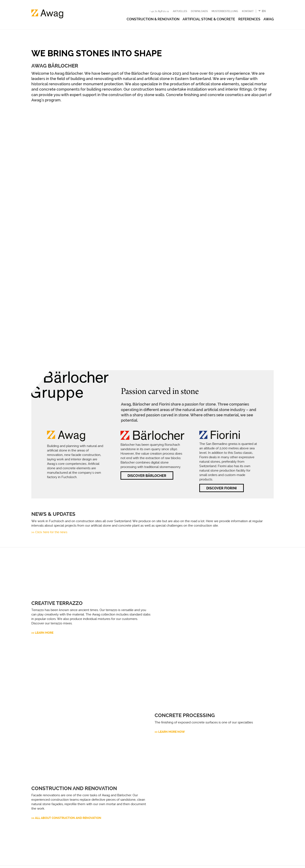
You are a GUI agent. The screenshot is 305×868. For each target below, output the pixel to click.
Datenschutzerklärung (51, 861)
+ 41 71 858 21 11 (159, 11)
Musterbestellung (225, 11)
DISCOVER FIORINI (222, 407)
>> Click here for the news (49, 451)
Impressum (85, 861)
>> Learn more (42, 526)
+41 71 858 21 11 (45, 804)
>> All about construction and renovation (66, 685)
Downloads (199, 11)
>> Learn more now (170, 599)
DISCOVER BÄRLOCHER (147, 395)
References (249, 19)
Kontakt (248, 11)
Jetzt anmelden (177, 833)
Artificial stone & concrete (209, 19)
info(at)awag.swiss (44, 810)
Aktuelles (180, 11)
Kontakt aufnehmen (181, 802)
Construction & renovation (153, 19)
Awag (269, 19)
